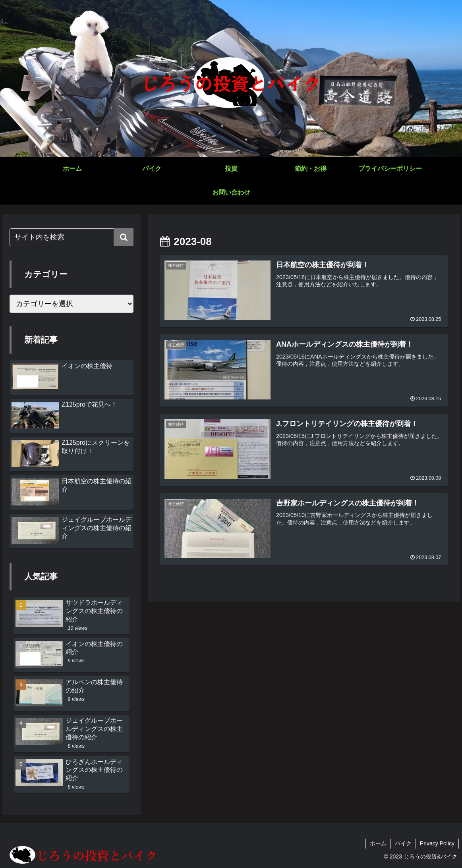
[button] (124, 237)
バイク (403, 843)
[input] (72, 237)
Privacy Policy (437, 843)
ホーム (378, 843)
